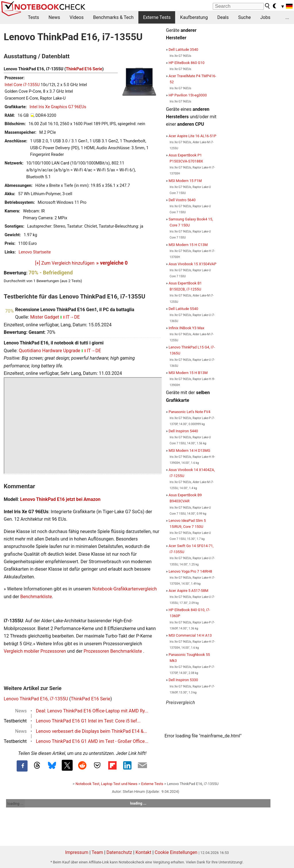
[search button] (268, 6)
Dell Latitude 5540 (183, 309)
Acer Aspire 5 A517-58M (188, 591)
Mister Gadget (45, 317)
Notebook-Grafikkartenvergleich (124, 589)
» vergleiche (112, 263)
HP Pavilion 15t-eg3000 (188, 95)
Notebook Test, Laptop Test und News (107, 784)
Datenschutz (119, 852)
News (54, 17)
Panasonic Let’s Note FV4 (189, 412)
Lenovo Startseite (35, 252)
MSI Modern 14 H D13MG (189, 451)
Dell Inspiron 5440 (183, 431)
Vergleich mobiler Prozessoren (35, 651)
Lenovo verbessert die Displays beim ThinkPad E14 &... (92, 731)
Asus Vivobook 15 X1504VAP (192, 264)
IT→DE (73, 317)
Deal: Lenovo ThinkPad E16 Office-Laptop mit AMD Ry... (92, 711)
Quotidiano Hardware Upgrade (49, 351)
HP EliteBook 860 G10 (186, 63)
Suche (244, 17)
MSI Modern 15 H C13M (188, 245)
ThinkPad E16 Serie (84, 69)
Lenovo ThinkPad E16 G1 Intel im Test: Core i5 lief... (88, 721)
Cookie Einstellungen (176, 852)
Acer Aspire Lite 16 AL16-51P (192, 136)
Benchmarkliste (36, 597)
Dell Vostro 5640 (182, 200)
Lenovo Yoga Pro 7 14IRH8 (190, 571)
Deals (223, 17)
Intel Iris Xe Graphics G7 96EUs (58, 107)
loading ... (15, 804)
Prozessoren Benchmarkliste (113, 651)
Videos (77, 17)
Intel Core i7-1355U (22, 85)
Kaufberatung (194, 17)
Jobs (265, 17)
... (287, 17)
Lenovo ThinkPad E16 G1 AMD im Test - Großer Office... (92, 741)
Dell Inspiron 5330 (183, 680)
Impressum (77, 852)
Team (97, 852)
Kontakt (143, 852)
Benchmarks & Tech (113, 17)
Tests (33, 17)
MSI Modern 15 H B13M (188, 373)
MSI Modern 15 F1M (185, 181)
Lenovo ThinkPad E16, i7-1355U (36, 699)
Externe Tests (157, 17)
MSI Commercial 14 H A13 (190, 635)
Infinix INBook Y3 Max (186, 328)
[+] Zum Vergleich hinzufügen (65, 263)
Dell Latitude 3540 (183, 50)
